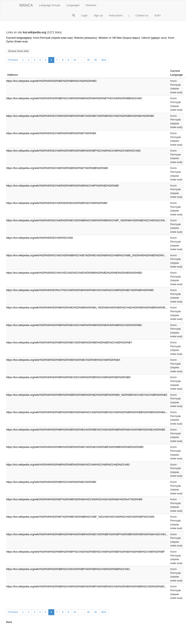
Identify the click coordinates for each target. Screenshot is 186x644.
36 (96, 60)
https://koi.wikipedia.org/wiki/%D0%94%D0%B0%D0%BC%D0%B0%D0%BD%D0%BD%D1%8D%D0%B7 (69, 342)
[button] (74, 16)
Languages (73, 5)
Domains (91, 5)
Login (84, 15)
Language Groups (50, 5)
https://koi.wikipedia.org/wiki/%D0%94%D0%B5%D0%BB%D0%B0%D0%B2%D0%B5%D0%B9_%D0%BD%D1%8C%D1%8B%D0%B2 (87, 395)
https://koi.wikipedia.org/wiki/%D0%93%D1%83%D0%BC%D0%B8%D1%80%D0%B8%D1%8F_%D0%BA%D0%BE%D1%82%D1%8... (86, 220)
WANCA (26, 5)
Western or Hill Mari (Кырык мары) (119, 38)
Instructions (116, 15)
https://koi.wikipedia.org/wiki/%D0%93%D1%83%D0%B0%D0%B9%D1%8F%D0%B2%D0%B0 (62, 186)
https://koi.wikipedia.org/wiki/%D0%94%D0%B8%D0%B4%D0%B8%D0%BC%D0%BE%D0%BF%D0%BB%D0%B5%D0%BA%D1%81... (87, 534)
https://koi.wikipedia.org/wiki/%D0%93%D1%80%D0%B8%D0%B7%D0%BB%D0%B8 (57, 168)
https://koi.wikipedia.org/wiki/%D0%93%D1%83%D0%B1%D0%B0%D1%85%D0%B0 (57, 203)
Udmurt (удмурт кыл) (154, 38)
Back (9, 622)
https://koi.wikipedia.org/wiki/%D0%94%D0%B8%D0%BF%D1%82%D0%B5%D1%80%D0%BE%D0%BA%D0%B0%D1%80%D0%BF (86, 552)
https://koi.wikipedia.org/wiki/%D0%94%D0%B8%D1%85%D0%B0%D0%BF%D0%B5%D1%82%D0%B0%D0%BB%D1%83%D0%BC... (87, 586)
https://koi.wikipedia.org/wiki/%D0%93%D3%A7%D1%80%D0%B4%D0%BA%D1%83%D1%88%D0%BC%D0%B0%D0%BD (80, 290)
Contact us (142, 15)
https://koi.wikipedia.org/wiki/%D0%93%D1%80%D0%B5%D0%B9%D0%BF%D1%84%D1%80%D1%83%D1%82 (73, 151)
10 (75, 60)
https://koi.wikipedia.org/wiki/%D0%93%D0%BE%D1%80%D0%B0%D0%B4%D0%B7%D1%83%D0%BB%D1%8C (74, 98)
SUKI (158, 15)
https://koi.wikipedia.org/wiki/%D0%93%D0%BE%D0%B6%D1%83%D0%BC (52, 81)
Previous (13, 60)
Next (104, 60)
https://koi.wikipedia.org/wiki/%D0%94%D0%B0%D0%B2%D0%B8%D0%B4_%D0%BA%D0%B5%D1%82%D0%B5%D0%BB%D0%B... (87, 307)
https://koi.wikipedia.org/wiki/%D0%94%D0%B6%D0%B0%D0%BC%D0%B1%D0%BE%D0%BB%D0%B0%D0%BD (75, 447)
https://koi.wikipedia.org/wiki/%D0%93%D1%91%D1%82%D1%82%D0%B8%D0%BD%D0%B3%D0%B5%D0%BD (74, 273)
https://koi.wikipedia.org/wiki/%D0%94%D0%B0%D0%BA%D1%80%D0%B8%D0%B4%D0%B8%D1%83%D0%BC (74, 325)
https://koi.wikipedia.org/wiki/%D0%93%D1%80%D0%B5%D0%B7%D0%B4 (51, 133)
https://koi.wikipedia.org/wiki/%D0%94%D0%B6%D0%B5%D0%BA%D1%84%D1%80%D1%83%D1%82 (68, 465)
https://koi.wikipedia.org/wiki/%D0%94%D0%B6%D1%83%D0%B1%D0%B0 (51, 482)
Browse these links (19, 51)
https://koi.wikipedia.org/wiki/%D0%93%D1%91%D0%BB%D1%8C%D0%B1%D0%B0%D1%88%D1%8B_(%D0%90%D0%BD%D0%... (86, 255)
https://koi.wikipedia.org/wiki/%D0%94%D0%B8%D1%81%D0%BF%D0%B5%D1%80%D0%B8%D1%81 (68, 569)
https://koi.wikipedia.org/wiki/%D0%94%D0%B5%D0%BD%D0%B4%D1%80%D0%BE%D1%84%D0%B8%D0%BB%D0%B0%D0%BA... (87, 412)
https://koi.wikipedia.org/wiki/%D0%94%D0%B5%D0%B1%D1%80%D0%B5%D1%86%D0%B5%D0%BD (68, 377)
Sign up (98, 15)
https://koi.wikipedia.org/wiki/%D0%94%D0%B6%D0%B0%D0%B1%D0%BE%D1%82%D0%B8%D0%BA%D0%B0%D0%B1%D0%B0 (86, 430)
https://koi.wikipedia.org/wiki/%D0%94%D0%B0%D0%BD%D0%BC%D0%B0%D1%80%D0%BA (63, 360)
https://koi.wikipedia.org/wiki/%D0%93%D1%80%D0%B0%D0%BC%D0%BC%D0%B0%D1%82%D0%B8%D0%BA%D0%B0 (80, 116)
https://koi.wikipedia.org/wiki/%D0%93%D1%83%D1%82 (40, 238)
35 (88, 60)
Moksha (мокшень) (86, 38)
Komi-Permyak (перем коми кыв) (53, 38)
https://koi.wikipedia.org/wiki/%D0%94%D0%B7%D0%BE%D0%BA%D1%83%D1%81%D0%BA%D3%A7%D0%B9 (74, 499)
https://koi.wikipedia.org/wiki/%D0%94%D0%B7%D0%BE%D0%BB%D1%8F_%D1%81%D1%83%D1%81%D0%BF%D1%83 (80, 517)
